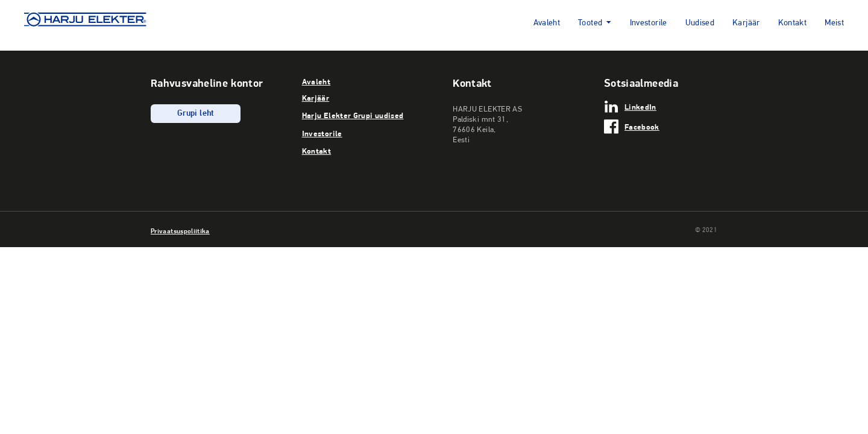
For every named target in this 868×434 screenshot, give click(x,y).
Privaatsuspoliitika (180, 231)
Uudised (700, 23)
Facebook (642, 127)
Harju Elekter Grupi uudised (353, 115)
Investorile (649, 23)
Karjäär (746, 23)
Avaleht (547, 23)
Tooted (590, 23)
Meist (834, 23)
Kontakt (793, 23)
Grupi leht (196, 114)
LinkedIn (640, 107)
